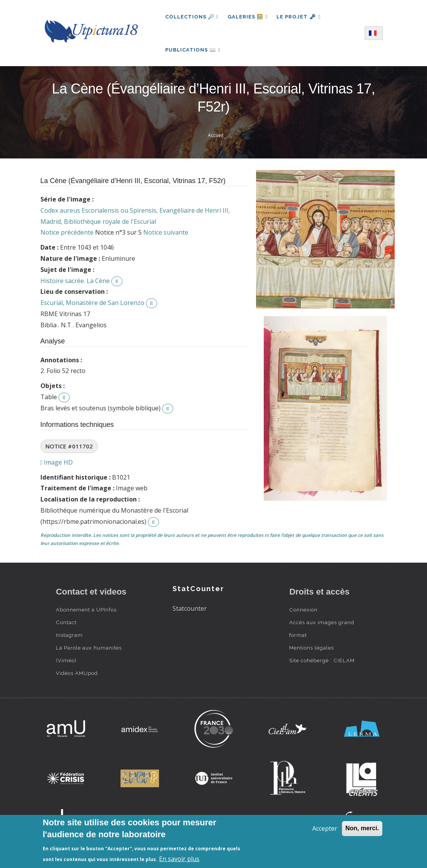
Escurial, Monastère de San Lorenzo (92, 304)
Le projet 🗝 (299, 17)
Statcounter (190, 610)
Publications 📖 (193, 50)
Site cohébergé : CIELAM (322, 661)
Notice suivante (166, 233)
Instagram (69, 636)
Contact (66, 623)
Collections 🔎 (192, 17)
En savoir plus (179, 859)
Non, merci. (362, 828)
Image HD (57, 463)
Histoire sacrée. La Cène (75, 282)
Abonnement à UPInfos (86, 611)
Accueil (216, 136)
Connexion (303, 611)
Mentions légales (311, 649)
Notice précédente (67, 233)
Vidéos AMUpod (77, 674)
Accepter (325, 828)
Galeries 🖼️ (248, 17)
